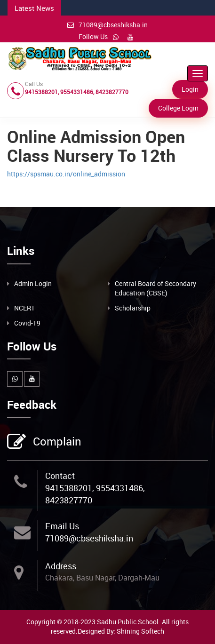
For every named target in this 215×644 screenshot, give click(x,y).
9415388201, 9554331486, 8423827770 (95, 494)
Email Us (62, 526)
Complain (56, 442)
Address (61, 566)
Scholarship (133, 308)
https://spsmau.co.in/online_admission (66, 174)
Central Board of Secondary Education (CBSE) (155, 288)
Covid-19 (27, 323)
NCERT (24, 308)
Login (190, 89)
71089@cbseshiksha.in (107, 25)
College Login (178, 108)
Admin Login (33, 283)
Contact (60, 476)
